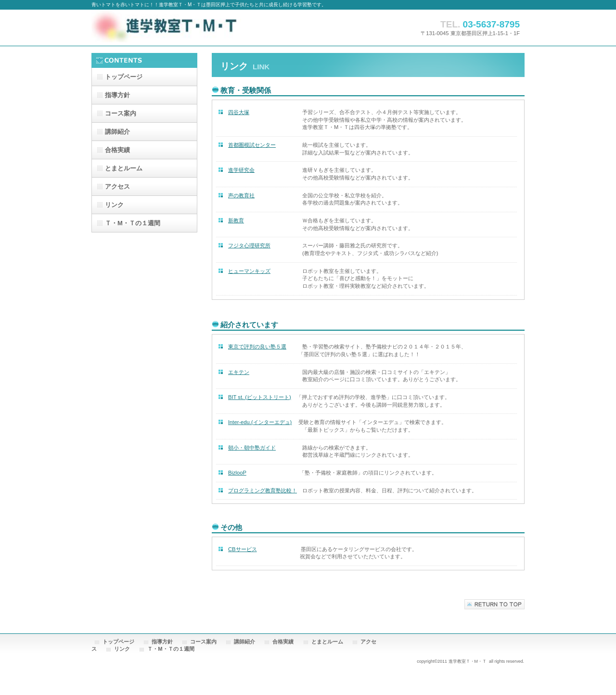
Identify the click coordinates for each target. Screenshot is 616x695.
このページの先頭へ (494, 604)
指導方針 (162, 642)
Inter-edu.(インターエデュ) (260, 422)
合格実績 (283, 642)
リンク (114, 205)
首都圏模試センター (252, 145)
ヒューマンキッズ (249, 271)
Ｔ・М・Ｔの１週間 (171, 649)
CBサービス (243, 549)
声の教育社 (241, 195)
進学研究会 (241, 170)
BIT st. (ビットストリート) (260, 397)
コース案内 (121, 113)
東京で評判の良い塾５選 (257, 347)
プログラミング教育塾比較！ (263, 490)
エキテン (239, 372)
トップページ (118, 642)
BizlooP (237, 473)
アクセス (117, 187)
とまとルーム (327, 642)
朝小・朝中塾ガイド (252, 448)
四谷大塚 (239, 112)
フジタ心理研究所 (249, 245)
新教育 (236, 220)
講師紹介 (244, 642)
